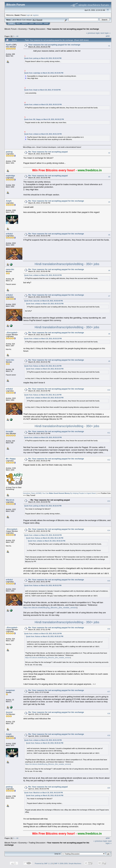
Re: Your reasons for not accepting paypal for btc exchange (56, 201)
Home (11, 23)
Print (108, 36)
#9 (109, 361)
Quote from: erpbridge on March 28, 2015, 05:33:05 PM (44, 73)
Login (31, 23)
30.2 (34, 20)
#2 (109, 153)
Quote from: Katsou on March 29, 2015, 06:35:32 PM (43, 585)
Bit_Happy (11, 459)
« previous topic (93, 33)
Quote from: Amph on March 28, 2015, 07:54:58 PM (42, 90)
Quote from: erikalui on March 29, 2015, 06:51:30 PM (43, 134)
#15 (109, 581)
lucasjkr (10, 431)
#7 (109, 296)
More (46, 23)
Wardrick (10, 500)
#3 (109, 177)
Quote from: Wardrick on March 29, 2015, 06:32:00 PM (44, 793)
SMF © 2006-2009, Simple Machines (68, 863)
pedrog (9, 152)
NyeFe (9, 45)
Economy (23, 29)
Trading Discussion (37, 29)
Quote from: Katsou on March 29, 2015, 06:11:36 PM (43, 366)
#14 (109, 530)
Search (25, 23)
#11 (109, 433)
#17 (109, 692)
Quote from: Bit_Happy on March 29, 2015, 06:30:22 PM (44, 119)
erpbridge (10, 176)
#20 (109, 788)
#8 (109, 334)
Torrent (39, 20)
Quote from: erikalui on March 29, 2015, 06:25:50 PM (43, 535)
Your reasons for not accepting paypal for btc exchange (73, 29)
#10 (109, 390)
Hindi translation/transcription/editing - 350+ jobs (67, 264)
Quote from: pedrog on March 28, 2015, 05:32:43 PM (43, 58)
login (28, 15)
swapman (10, 690)
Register (39, 23)
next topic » (106, 33)
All (17, 36)
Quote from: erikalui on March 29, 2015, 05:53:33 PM (43, 105)
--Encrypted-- (12, 333)
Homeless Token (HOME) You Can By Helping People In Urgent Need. (60, 493)
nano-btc (10, 269)
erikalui (9, 234)
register (35, 15)
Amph (9, 201)
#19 (109, 735)
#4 (109, 202)
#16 (109, 629)
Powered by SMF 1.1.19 (44, 863)
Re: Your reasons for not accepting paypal (48, 152)
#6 (109, 270)
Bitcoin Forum (11, 29)
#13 (109, 501)
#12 (109, 460)
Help (18, 23)
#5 (109, 235)
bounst (9, 712)
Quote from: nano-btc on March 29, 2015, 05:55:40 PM (44, 301)
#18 (109, 713)
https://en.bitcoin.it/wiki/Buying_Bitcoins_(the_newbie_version (50, 608)
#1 (109, 46)
